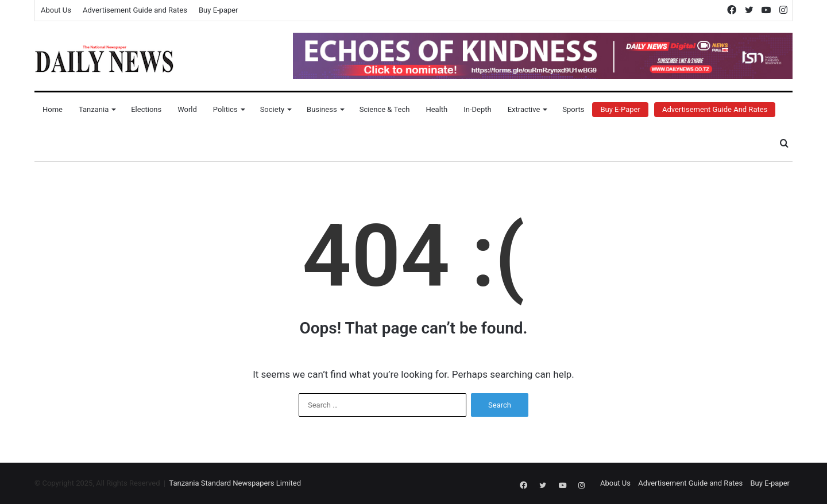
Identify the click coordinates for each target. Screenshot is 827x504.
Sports (573, 109)
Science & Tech (385, 109)
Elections (146, 109)
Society (272, 109)
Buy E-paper (219, 10)
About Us (56, 10)
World (187, 109)
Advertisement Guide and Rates (135, 10)
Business (322, 109)
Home (53, 109)
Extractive (524, 109)
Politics (225, 109)
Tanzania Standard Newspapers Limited (235, 483)
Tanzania (94, 109)
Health (436, 109)
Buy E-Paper (620, 109)
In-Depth (477, 109)
